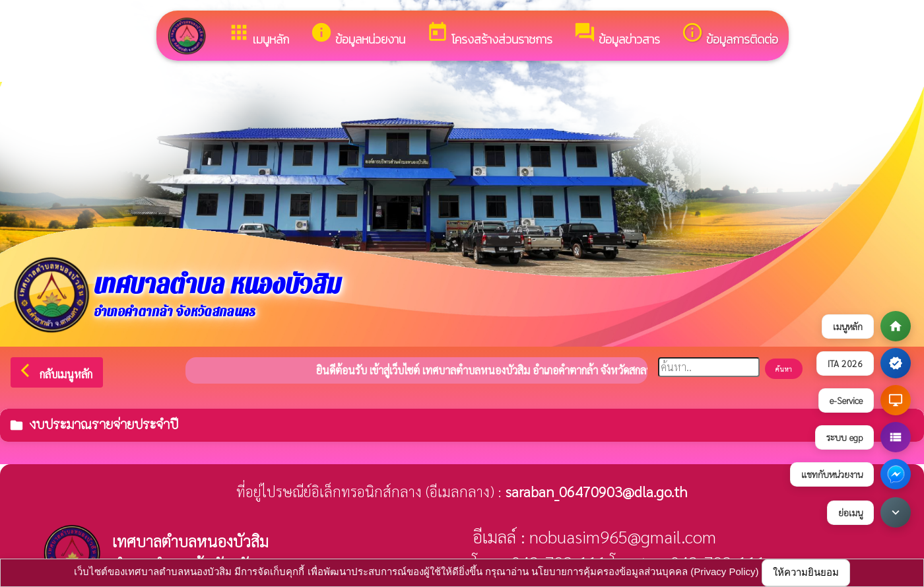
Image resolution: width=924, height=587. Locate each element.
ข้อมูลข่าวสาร (617, 35)
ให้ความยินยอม (806, 572)
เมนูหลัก (258, 35)
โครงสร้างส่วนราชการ (489, 35)
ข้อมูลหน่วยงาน (358, 35)
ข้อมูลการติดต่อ (730, 35)
